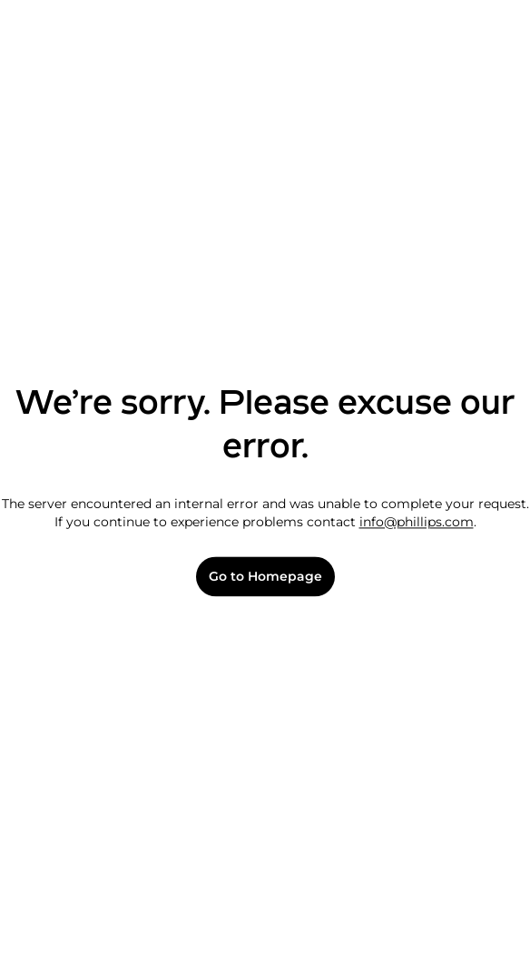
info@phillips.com (417, 522)
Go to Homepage (265, 577)
